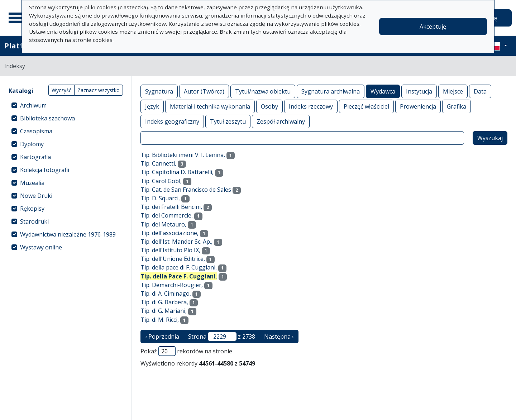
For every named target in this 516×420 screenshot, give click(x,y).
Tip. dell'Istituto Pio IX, (170, 250)
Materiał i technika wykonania (210, 106)
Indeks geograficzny (172, 121)
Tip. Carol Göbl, (161, 181)
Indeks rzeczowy (311, 106)
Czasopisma (36, 131)
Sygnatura (159, 91)
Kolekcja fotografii (45, 170)
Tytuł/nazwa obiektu (263, 91)
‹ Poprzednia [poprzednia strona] (162, 337)
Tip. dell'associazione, (169, 233)
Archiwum (33, 105)
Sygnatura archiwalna (331, 91)
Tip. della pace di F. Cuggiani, (179, 267)
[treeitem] (66, 105)
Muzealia (32, 183)
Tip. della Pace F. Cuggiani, (179, 276)
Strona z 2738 (222, 337)
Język (152, 106)
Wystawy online (41, 247)
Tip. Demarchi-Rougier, (172, 285)
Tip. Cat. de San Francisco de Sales (186, 190)
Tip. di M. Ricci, (160, 320)
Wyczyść (61, 90)
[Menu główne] (18, 18)
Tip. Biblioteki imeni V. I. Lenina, (183, 155)
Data (480, 91)
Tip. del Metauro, (163, 224)
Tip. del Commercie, (167, 215)
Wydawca (383, 91)
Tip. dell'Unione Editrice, (173, 259)
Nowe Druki (36, 196)
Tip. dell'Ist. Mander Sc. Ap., (176, 242)
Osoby (269, 106)
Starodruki (34, 221)
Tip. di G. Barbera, (164, 302)
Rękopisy (32, 209)
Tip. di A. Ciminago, (166, 293)
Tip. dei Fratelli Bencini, (171, 207)
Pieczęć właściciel (366, 106)
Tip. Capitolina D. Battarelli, (177, 172)
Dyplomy (32, 144)
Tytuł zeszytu (228, 121)
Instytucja (419, 91)
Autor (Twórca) (204, 91)
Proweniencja (418, 106)
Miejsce (453, 91)
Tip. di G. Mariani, (164, 311)
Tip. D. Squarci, (160, 198)
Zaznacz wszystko (99, 90)
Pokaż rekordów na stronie (186, 351)
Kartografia (35, 157)
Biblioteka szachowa (47, 118)
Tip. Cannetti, (158, 163)
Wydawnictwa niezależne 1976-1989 (68, 234)
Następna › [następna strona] (279, 337)
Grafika (457, 106)
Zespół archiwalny (281, 121)
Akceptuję (433, 27)
